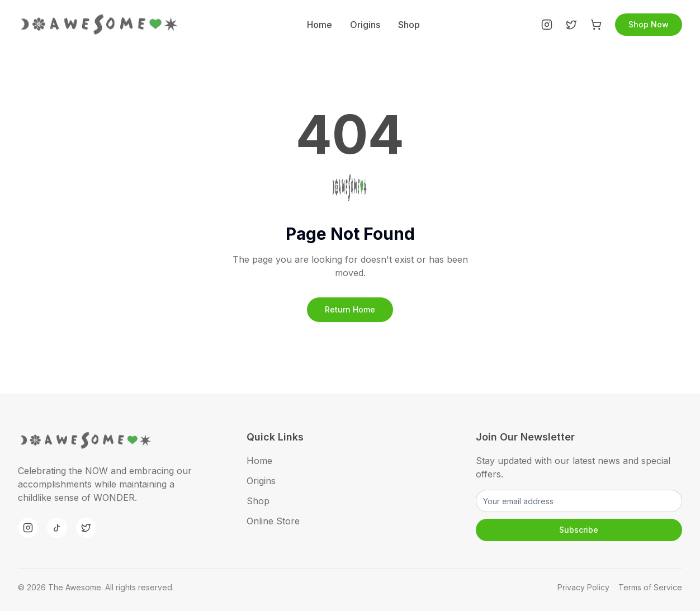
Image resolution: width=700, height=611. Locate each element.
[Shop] (596, 25)
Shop (409, 25)
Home (320, 25)
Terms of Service (650, 587)
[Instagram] (547, 25)
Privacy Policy (583, 587)
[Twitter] (571, 25)
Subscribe (579, 530)
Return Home (350, 309)
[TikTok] (57, 528)
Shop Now (649, 24)
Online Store (273, 521)
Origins (365, 25)
